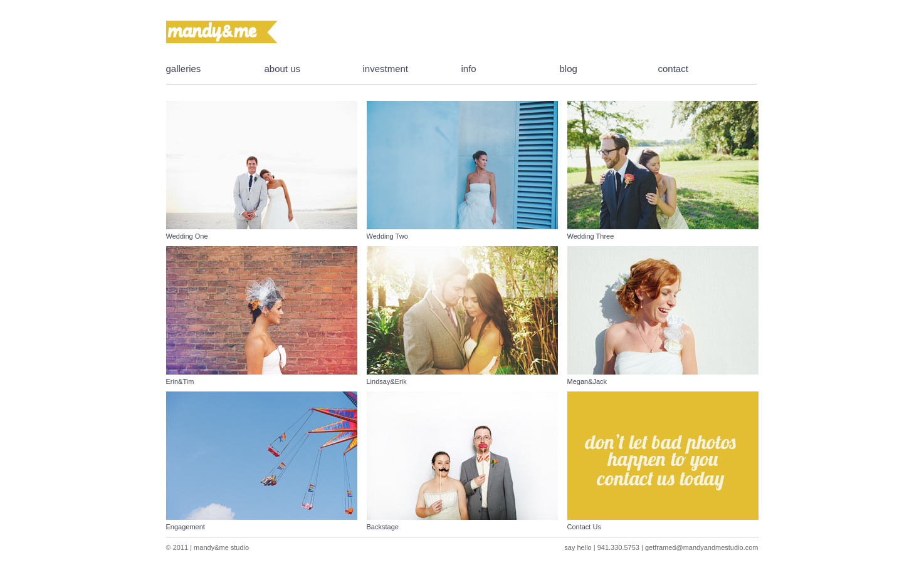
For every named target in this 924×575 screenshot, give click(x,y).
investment (386, 69)
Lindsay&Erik (387, 381)
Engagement (186, 527)
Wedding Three (591, 236)
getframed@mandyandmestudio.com (702, 547)
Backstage (383, 527)
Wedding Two (387, 236)
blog (569, 69)
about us (283, 69)
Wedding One (187, 236)
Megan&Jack (587, 381)
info (469, 69)
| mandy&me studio (218, 547)
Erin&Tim (180, 381)
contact (673, 69)
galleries (184, 69)
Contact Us (584, 527)
